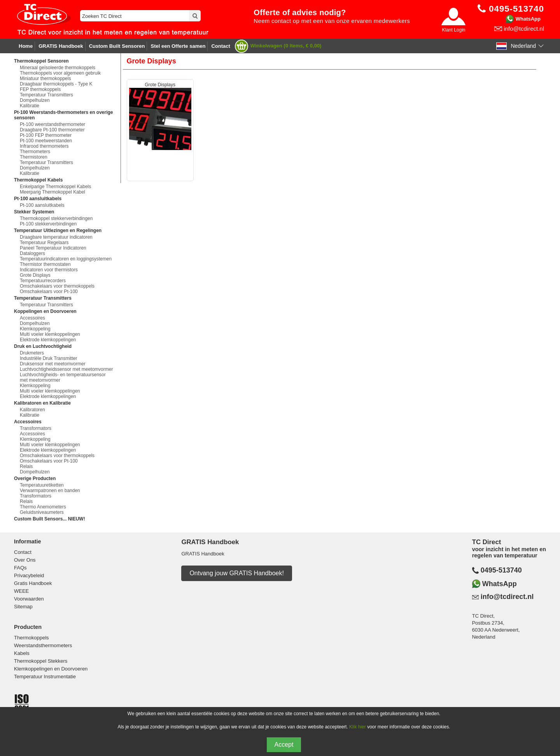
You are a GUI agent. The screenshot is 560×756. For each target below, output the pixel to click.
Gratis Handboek (33, 583)
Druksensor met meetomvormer (53, 364)
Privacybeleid (29, 575)
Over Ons (25, 560)
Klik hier (358, 727)
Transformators (36, 428)
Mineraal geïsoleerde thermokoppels (58, 68)
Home (26, 46)
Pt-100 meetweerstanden (46, 141)
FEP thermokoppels (40, 89)
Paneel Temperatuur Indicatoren (53, 248)
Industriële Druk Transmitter (48, 358)
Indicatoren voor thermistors (49, 270)
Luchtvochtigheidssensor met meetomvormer (66, 369)
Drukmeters (32, 353)
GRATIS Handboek (61, 46)
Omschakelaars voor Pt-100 (49, 292)
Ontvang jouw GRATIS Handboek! (237, 573)
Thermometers (35, 152)
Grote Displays (35, 275)
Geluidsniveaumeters (42, 512)
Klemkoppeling (35, 329)
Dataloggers (32, 253)
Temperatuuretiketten (42, 485)
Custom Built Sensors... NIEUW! (50, 519)
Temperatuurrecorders (43, 281)
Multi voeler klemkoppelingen (50, 334)
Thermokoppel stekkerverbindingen (56, 218)
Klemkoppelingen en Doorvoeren (51, 669)
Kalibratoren (32, 410)
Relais (26, 466)
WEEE (21, 591)
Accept (284, 745)
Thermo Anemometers (43, 507)
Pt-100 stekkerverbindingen (48, 224)
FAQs (20, 568)
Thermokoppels (31, 638)
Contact (220, 46)
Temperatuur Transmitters (46, 95)
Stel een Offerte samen (178, 46)
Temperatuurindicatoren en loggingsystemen (66, 259)
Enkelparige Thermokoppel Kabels (55, 187)
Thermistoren (34, 157)
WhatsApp (528, 19)
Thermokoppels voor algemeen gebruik (60, 73)
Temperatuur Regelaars (44, 243)
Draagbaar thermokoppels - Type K (56, 84)
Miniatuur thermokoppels (45, 79)
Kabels (22, 653)
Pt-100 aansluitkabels (42, 205)
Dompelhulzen (35, 100)
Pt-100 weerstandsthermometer (52, 124)
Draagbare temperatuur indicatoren (56, 237)
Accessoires (32, 318)
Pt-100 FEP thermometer (46, 135)
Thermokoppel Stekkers (41, 661)
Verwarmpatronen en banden (50, 491)
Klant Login (453, 30)
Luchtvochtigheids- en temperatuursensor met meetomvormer (63, 377)
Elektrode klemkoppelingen (48, 340)
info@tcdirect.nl (524, 29)
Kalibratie (30, 106)
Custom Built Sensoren (117, 46)
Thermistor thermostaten (45, 264)
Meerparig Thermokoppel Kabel (52, 192)
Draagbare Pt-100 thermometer (52, 130)
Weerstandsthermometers (43, 645)
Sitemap (23, 607)
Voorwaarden (29, 599)
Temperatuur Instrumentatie (45, 677)
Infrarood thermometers (44, 146)
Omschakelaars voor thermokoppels (57, 286)
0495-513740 (501, 570)
